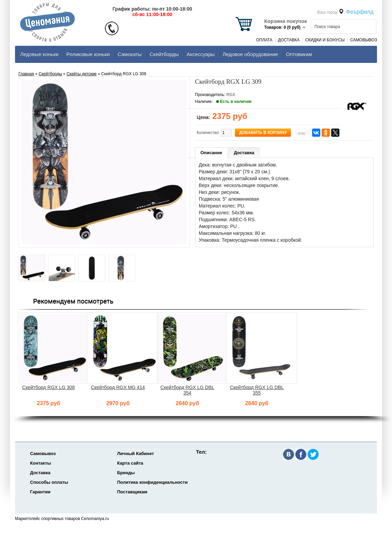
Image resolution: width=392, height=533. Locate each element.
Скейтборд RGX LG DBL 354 (187, 390)
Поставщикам (132, 492)
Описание (211, 153)
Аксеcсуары (200, 54)
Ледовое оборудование (250, 54)
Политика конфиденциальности (152, 482)
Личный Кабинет (136, 454)
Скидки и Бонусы (325, 40)
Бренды (126, 473)
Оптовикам (299, 54)
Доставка (289, 40)
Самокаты (130, 54)
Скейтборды (164, 54)
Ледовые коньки (39, 54)
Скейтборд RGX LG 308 (48, 387)
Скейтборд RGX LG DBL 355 (257, 390)
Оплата (264, 40)
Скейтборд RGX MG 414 (118, 387)
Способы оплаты (49, 482)
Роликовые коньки (88, 54)
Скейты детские (82, 74)
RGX (231, 95)
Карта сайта (130, 463)
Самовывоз (363, 40)
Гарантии (40, 492)
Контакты (40, 463)
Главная (26, 74)
